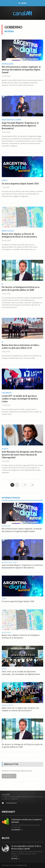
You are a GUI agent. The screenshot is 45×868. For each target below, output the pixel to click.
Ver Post (15, 859)
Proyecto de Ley (8, 231)
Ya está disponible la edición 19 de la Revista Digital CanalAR (26, 847)
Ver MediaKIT (17, 830)
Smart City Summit (7, 705)
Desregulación (7, 64)
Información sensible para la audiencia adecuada (26, 821)
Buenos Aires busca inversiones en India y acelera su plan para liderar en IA (20, 346)
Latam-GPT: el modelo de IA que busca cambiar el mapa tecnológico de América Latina (20, 399)
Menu (22, 3)
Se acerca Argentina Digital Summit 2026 (20, 183)
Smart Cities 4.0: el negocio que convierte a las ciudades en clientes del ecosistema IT (20, 709)
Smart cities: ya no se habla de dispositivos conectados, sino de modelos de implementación (21, 673)
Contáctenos (11, 803)
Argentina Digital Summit (12, 120)
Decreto (5, 449)
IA (2, 284)
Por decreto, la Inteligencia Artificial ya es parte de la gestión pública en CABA (21, 288)
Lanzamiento (7, 393)
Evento (5, 180)
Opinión (4, 669)
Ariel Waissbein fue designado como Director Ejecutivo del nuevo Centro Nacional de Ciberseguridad (22, 454)
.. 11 (24, 485)
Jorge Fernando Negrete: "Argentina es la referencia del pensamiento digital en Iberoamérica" (20, 126)
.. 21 (32, 485)
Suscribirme (8, 776)
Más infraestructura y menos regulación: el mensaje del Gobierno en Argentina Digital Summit (21, 70)
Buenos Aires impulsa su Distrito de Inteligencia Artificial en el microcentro (19, 235)
